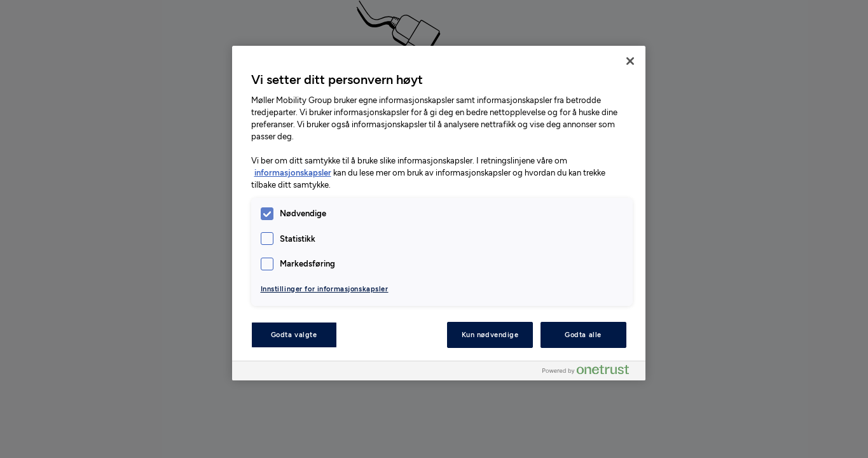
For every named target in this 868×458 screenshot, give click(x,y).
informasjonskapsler (293, 173)
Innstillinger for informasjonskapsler (325, 289)
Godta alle (583, 335)
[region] (439, 213)
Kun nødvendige (490, 335)
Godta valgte (294, 335)
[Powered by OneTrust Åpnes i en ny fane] (591, 372)
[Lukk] (630, 61)
